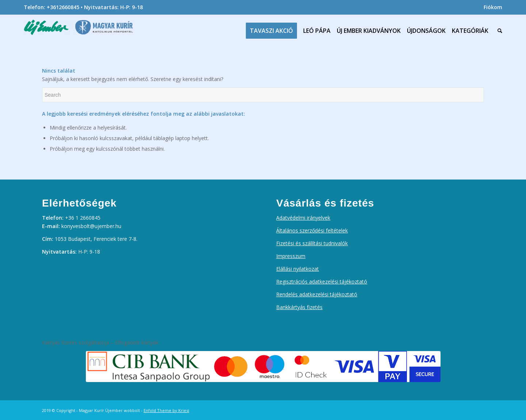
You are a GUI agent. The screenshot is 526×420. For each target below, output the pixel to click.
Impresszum (291, 256)
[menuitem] (491, 7)
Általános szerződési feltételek (312, 230)
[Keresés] (498, 31)
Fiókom (493, 7)
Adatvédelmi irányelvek (303, 218)
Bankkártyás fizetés (299, 307)
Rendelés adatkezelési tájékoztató (317, 294)
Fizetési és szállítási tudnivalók (312, 243)
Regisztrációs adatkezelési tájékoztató (322, 282)
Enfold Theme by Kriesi (166, 410)
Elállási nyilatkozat (298, 269)
